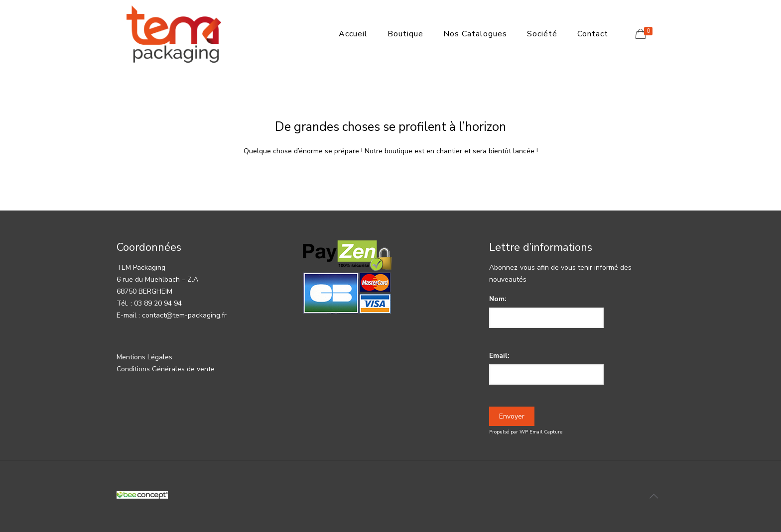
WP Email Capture (541, 432)
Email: (499, 356)
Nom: (498, 299)
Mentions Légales (144, 357)
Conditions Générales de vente (166, 369)
